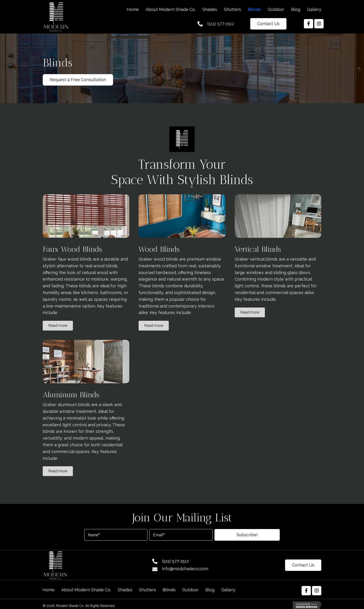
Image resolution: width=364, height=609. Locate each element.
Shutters (148, 590)
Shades (125, 590)
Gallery (228, 590)
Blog (210, 590)
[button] (268, 24)
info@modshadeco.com (185, 569)
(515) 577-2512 (221, 24)
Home (49, 590)
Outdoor (190, 590)
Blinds (169, 590)
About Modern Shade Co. (86, 590)
